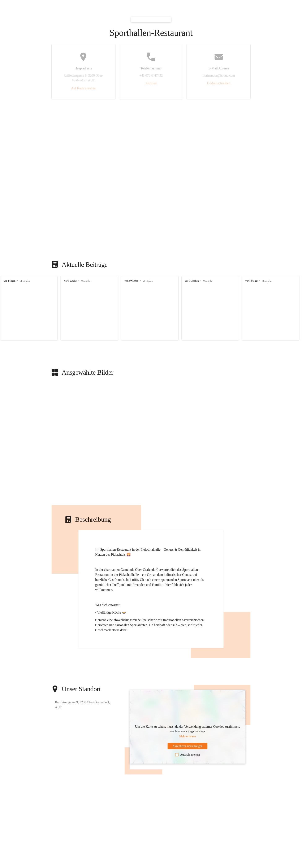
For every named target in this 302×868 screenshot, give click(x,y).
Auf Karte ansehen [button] (83, 88)
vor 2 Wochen (131, 281)
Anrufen (151, 83)
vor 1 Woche (70, 281)
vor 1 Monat (251, 281)
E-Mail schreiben (219, 83)
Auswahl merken (187, 755)
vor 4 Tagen (10, 281)
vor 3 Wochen (192, 281)
